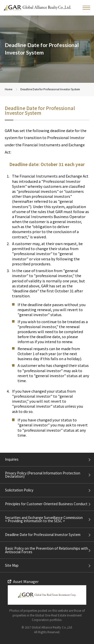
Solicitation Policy (19, 490)
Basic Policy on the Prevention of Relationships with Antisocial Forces (46, 550)
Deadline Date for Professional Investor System (43, 534)
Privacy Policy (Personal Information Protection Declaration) (43, 475)
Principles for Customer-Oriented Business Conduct (46, 504)
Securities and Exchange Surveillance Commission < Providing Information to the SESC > (44, 519)
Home (9, 89)
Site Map (12, 565)
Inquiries (12, 459)
